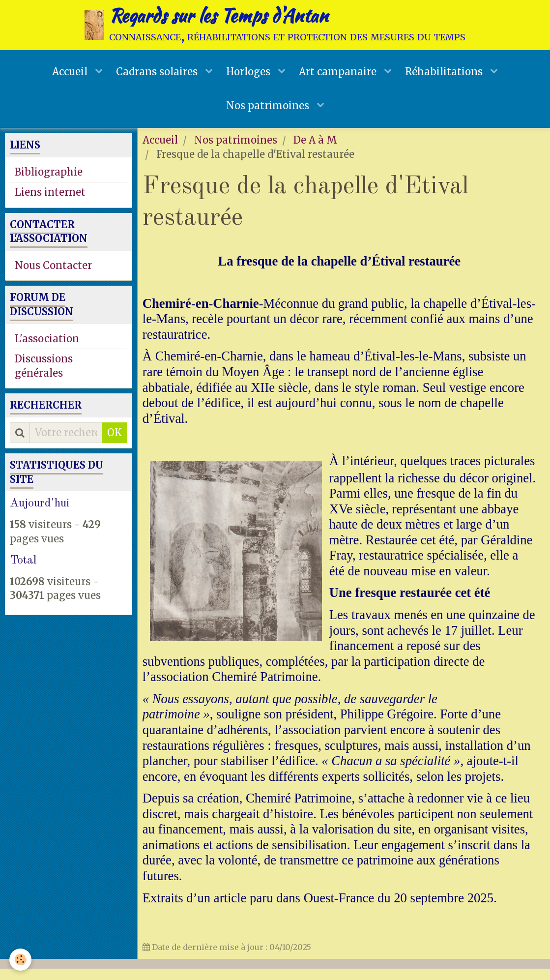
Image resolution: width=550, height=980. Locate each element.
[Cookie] (21, 960)
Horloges (249, 76)
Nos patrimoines (269, 115)
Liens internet (50, 203)
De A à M (315, 151)
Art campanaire (340, 76)
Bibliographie (49, 183)
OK (115, 444)
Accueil (68, 76)
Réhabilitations (448, 76)
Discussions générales (44, 377)
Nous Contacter (53, 277)
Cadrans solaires (157, 76)
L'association (47, 350)
